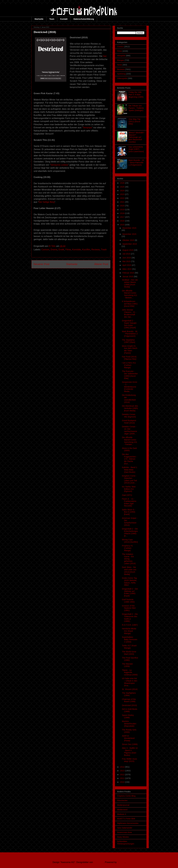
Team (52, 19)
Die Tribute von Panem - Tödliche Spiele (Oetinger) (136, 108)
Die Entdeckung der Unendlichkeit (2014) (129, 399)
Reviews (96, 250)
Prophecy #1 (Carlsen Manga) (127, 548)
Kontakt (64, 19)
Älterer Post (101, 264)
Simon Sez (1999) (130, 744)
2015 (123, 225)
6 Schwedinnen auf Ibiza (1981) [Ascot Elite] (130, 304)
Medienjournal (123, 805)
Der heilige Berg (47, 202)
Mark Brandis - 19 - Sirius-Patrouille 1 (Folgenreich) (136, 163)
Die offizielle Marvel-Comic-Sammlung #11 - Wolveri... (130, 294)
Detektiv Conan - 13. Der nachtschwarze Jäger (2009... (129, 430)
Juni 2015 (127, 258)
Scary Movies (123, 837)
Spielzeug (121, 74)
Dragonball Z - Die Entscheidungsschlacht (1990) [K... (130, 532)
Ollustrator (99, 862)
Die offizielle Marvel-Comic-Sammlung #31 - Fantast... (130, 441)
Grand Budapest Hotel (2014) (129, 422)
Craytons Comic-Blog (126, 796)
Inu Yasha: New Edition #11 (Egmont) (129, 489)
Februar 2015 (128, 273)
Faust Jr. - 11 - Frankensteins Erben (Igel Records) (129, 502)
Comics (120, 47)
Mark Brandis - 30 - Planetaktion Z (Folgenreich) (130, 334)
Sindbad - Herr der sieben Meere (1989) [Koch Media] (130, 283)
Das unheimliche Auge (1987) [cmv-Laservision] (136, 149)
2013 (123, 771)
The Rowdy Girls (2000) (129, 731)
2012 (123, 775)
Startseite (39, 19)
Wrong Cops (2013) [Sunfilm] (130, 541)
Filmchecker (122, 800)
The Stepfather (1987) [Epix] (128, 341)
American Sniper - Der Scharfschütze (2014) (130, 522)
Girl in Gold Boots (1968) (130, 710)
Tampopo (87, 128)
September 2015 (130, 244)
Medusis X (122, 814)
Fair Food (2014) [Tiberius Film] (129, 358)
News (120, 65)
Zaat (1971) (127, 495)
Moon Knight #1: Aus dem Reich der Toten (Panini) (130, 349)
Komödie (77, 250)
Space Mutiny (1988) (128, 716)
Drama (54, 250)
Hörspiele (121, 56)
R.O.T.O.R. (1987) (130, 625)
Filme (68, 250)
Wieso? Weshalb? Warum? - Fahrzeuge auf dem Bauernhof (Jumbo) (136, 137)
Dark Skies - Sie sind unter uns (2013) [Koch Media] (129, 571)
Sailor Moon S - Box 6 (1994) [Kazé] (129, 512)
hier (105, 56)
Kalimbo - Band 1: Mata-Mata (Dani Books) (130, 470)
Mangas (121, 60)
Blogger (121, 862)
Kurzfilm (86, 250)
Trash (104, 250)
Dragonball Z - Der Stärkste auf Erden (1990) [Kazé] (130, 592)
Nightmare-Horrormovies (128, 823)
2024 (123, 191)
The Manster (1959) (127, 665)
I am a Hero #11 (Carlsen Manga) (129, 365)
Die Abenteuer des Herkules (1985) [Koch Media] (130, 408)
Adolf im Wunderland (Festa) (128, 738)
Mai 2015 (127, 261)
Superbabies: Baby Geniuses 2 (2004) (130, 639)
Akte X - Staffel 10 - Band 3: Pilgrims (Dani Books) (130, 752)
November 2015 (129, 234)
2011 (123, 778)
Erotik (61, 250)
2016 (123, 221)
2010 (123, 782)
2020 (123, 206)
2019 (123, 210)
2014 (123, 767)
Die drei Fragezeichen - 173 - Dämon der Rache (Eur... (129, 459)
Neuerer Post (42, 264)
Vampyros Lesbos (59, 165)
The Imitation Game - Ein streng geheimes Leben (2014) (129, 559)
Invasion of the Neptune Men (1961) (129, 608)
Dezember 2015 (129, 228)
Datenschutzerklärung (84, 19)
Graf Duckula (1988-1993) (128, 601)
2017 (123, 217)
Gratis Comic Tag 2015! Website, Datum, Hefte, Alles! (129, 581)
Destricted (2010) (129, 705)
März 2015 (127, 269)
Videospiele (122, 78)
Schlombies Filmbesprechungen (126, 843)
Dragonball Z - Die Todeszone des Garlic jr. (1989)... (130, 618)
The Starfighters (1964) (129, 694)
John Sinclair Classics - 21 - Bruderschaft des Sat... (129, 313)
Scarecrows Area (124, 832)
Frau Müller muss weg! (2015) (129, 760)
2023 (123, 194)
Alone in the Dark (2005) (129, 449)
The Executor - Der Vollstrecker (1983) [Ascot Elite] (130, 375)
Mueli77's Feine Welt (126, 819)
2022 (123, 198)
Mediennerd (122, 810)
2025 (123, 187)
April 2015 (127, 265)
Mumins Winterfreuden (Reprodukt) (129, 724)
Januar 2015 (128, 277)
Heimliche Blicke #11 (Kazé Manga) (129, 631)
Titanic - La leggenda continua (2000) (130, 672)
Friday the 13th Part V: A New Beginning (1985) (136, 95)
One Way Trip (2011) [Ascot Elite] (135, 121)
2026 (123, 183)
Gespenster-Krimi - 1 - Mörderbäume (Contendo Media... (130, 387)
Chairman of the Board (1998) (129, 700)
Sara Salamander (125, 828)
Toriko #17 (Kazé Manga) (129, 647)
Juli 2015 (127, 254)
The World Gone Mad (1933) (129, 653)
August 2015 (128, 250)
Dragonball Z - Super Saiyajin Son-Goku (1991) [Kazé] (129, 324)
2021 (123, 202)
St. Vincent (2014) (130, 689)
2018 (123, 213)
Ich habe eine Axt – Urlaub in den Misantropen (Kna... (130, 682)
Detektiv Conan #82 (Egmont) (129, 416)
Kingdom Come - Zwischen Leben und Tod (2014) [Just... (129, 479)
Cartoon (45, 250)
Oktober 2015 (129, 240)
